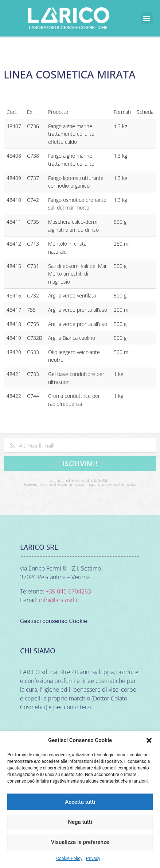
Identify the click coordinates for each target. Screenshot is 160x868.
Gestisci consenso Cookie (54, 621)
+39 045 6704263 (68, 591)
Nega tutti (80, 822)
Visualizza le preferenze (80, 842)
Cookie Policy (69, 859)
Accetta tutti (80, 802)
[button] (149, 740)
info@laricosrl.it (59, 600)
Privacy (93, 859)
